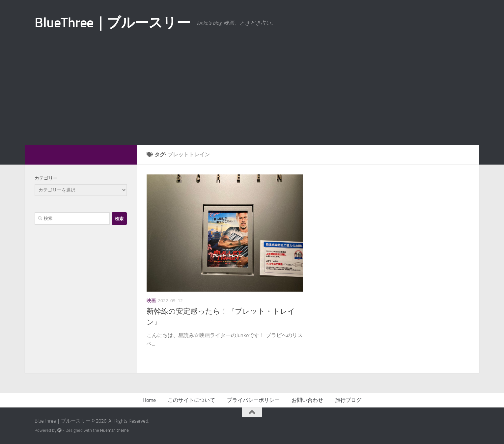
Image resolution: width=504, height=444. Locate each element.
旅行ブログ (348, 400)
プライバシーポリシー (253, 400)
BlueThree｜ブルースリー (112, 23)
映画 (151, 301)
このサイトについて (191, 400)
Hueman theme (114, 430)
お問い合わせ (307, 400)
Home (149, 400)
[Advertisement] (252, 95)
